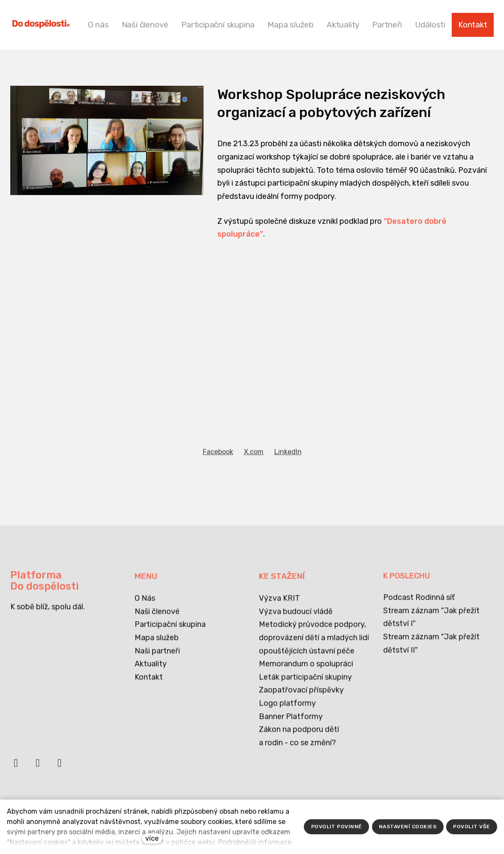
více (152, 838)
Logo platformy (287, 709)
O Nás (145, 604)
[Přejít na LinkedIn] (38, 769)
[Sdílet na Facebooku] (218, 477)
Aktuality (151, 669)
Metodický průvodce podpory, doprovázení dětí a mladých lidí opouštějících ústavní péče (314, 643)
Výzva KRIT (279, 604)
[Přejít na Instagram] (60, 769)
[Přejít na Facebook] (16, 769)
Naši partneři (157, 656)
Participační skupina (170, 630)
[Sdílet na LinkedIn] (288, 477)
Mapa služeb (157, 643)
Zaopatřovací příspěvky (301, 695)
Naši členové (157, 616)
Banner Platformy (291, 722)
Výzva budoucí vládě (296, 616)
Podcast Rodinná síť (419, 603)
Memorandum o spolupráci (306, 669)
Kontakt (149, 682)
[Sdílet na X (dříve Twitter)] (254, 477)
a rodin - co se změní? (297, 748)
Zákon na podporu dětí (299, 735)
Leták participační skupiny (305, 682)
